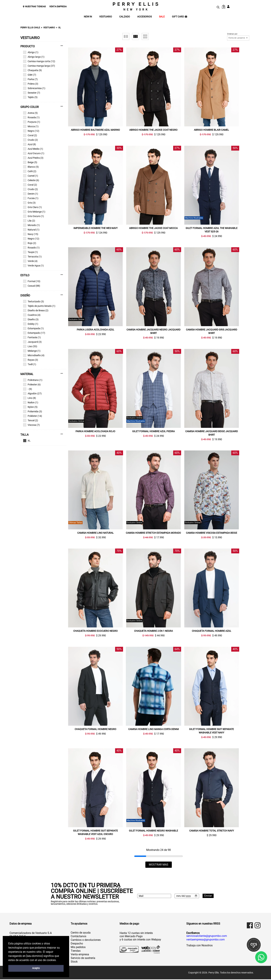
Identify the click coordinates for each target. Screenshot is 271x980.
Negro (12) (31, 131)
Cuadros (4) (32, 315)
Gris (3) (29, 203)
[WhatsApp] (261, 957)
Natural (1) (31, 230)
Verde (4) (30, 261)
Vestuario (49, 28)
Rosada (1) (31, 117)
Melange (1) (32, 351)
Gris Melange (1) (34, 212)
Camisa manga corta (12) (39, 61)
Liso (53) (30, 346)
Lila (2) (29, 221)
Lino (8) (30, 398)
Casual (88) (32, 286)
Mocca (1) (31, 126)
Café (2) (30, 171)
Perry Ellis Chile (30, 28)
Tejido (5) (30, 97)
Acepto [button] (36, 968)
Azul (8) (30, 144)
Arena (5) (30, 113)
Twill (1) (30, 364)
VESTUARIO (106, 17)
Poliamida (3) (33, 411)
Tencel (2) (31, 420)
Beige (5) (30, 162)
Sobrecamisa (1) (34, 88)
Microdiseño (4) (34, 355)
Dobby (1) (31, 324)
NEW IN (88, 17)
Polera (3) (31, 84)
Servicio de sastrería (83, 959)
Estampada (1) (33, 328)
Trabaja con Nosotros (199, 946)
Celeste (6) (31, 180)
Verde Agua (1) (33, 266)
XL (60, 28)
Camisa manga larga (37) (39, 66)
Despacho (77, 944)
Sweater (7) (32, 93)
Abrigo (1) (31, 52)
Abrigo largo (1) (34, 57)
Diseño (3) (31, 319)
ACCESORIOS (144, 17)
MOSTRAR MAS (159, 865)
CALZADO (125, 17)
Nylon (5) (30, 407)
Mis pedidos (78, 948)
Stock (74, 962)
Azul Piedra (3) (33, 158)
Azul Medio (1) (33, 149)
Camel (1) (31, 176)
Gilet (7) (30, 75)
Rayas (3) (31, 360)
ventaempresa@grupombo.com (205, 940)
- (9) (28, 389)
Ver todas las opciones (42, 441)
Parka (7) (30, 79)
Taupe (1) (31, 252)
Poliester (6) (32, 385)
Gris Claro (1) (32, 207)
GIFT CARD (180, 17)
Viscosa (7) (31, 425)
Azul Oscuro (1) (34, 153)
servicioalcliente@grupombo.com (207, 937)
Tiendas (76, 951)
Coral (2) (30, 135)
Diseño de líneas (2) (36, 310)
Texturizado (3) (34, 301)
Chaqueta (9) (32, 70)
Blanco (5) (31, 167)
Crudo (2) (31, 140)
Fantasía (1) (32, 337)
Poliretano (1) (33, 380)
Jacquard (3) (32, 342)
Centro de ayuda (81, 933)
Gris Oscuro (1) (34, 216)
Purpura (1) (32, 122)
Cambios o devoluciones (86, 941)
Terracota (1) (32, 257)
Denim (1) (31, 194)
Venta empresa (80, 955)
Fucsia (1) (31, 198)
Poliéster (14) (33, 416)
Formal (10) (32, 281)
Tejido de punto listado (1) (39, 306)
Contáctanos (78, 937)
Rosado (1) (31, 248)
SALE (162, 17)
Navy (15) (31, 234)
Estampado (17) (34, 333)
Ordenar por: (232, 34)
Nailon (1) (31, 402)
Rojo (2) (30, 243)
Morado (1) (31, 225)
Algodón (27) (32, 393)
